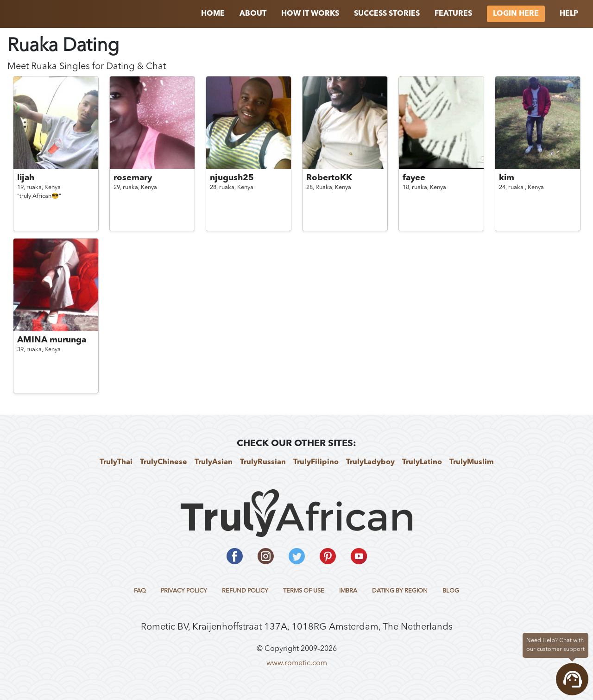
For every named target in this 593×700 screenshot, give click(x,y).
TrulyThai (116, 462)
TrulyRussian (263, 462)
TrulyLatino (422, 462)
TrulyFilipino (316, 462)
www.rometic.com (297, 663)
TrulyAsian (214, 462)
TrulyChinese (164, 462)
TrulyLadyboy (370, 462)
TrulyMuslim (472, 462)
